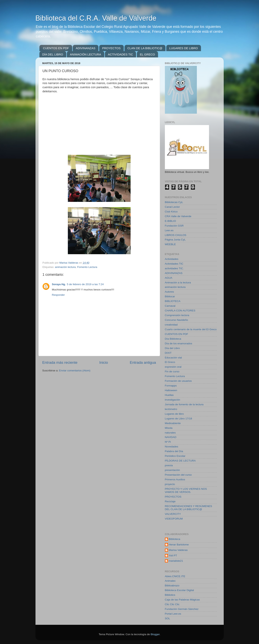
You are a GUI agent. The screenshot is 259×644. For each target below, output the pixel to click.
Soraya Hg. (59, 284)
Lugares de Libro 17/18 (179, 419)
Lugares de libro (174, 414)
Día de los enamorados (179, 343)
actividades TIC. (174, 268)
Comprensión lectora (177, 315)
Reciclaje (170, 501)
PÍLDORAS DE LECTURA (180, 461)
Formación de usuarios (178, 381)
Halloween (171, 390)
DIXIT (168, 353)
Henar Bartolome (179, 545)
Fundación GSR (174, 226)
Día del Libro (172, 348)
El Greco (170, 362)
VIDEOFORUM (174, 519)
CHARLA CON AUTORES (180, 311)
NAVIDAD (171, 437)
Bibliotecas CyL (174, 202)
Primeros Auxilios (175, 479)
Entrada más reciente (60, 362)
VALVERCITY (173, 514)
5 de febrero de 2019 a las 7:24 (85, 284)
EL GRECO (147, 54)
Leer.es (169, 230)
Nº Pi (168, 442)
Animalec (170, 581)
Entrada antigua (143, 362)
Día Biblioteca (173, 339)
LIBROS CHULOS (176, 235)
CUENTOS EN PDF (56, 48)
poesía (169, 465)
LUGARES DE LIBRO (184, 48)
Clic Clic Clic (172, 604)
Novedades (172, 447)
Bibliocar (170, 296)
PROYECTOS (111, 48)
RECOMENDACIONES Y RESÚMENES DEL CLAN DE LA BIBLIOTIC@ (189, 508)
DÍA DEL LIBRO (53, 54)
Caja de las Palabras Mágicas (182, 600)
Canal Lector (172, 207)
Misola (169, 428)
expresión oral (173, 367)
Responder (58, 295)
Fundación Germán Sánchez (182, 609)
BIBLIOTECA (173, 301)
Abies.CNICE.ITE (175, 576)
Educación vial (173, 358)
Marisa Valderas (178, 550)
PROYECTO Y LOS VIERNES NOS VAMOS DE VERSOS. (186, 490)
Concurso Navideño (177, 320)
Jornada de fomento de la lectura (184, 404)
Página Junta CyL (175, 240)
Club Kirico (171, 212)
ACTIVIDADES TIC (120, 54)
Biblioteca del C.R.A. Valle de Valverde (96, 18)
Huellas (169, 395)
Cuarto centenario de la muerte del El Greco (191, 329)
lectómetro (171, 409)
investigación (173, 400)
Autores (169, 292)
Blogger (155, 634)
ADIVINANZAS (85, 48)
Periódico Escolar (175, 456)
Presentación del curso (178, 475)
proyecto (170, 484)
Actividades (172, 259)
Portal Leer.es (173, 614)
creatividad (171, 325)
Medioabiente (173, 423)
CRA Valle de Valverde (178, 216)
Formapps (171, 386)
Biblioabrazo (172, 585)
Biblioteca (175, 539)
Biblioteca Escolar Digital (179, 590)
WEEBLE (170, 244)
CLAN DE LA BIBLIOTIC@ (145, 48)
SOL (168, 618)
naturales (170, 433)
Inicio (104, 362)
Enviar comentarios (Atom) (75, 371)
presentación (172, 470)
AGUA (169, 278)
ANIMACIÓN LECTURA (85, 54)
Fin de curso (172, 371)
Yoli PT (173, 556)
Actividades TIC (174, 264)
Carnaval (170, 306)
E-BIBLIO (170, 221)
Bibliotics (170, 595)
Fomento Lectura (87, 267)
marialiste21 (176, 561)
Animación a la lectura (178, 283)
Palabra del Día (174, 451)
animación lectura (65, 267)
